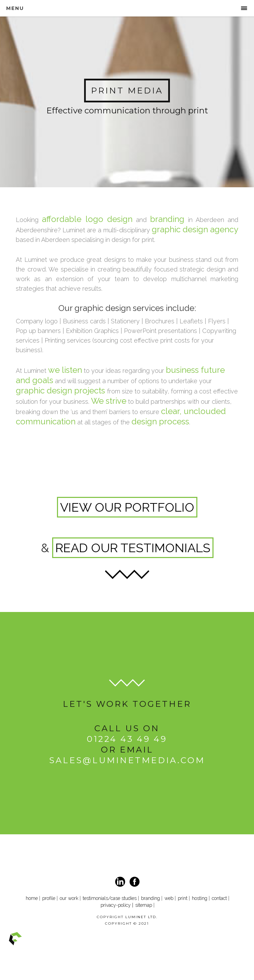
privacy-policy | (117, 905)
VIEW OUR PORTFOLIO (127, 507)
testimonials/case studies (110, 898)
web (169, 898)
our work (69, 898)
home (32, 898)
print (183, 898)
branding (151, 898)
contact (220, 898)
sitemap (144, 905)
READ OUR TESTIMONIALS (133, 548)
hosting (200, 898)
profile (49, 898)
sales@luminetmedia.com (127, 760)
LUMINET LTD (141, 917)
